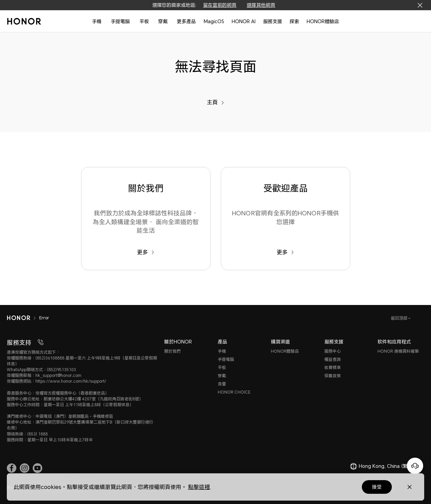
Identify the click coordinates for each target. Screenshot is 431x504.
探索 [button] (294, 21)
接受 (377, 487)
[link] (12, 468)
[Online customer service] (415, 466)
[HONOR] (19, 318)
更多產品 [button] (186, 21)
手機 (97, 21)
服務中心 (333, 351)
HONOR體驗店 (323, 21)
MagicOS (214, 21)
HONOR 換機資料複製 (398, 351)
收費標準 (333, 368)
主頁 (215, 102)
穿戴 (163, 21)
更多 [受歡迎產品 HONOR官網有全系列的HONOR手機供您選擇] (285, 252)
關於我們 (172, 351)
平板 (144, 21)
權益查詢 (333, 359)
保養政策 (333, 376)
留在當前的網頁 (220, 5)
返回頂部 (399, 318)
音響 (222, 384)
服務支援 (273, 21)
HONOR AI (244, 21)
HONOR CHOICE (234, 392)
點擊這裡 (199, 487)
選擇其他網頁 (261, 5)
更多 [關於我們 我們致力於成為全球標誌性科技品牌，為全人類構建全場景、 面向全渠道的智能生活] (146, 252)
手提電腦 (120, 21)
